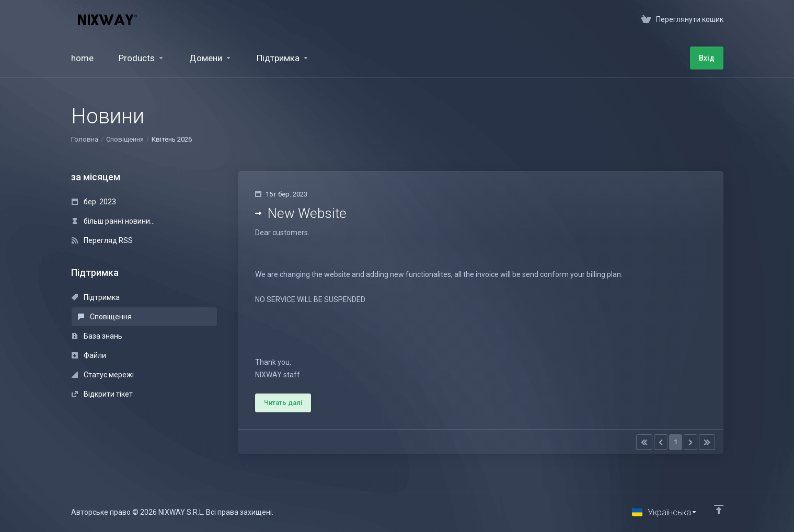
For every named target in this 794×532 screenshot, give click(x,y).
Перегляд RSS (102, 240)
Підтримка (96, 297)
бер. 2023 (94, 202)
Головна (85, 139)
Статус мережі (103, 375)
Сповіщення (125, 139)
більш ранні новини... (113, 221)
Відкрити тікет (102, 394)
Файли (89, 355)
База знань (97, 336)
